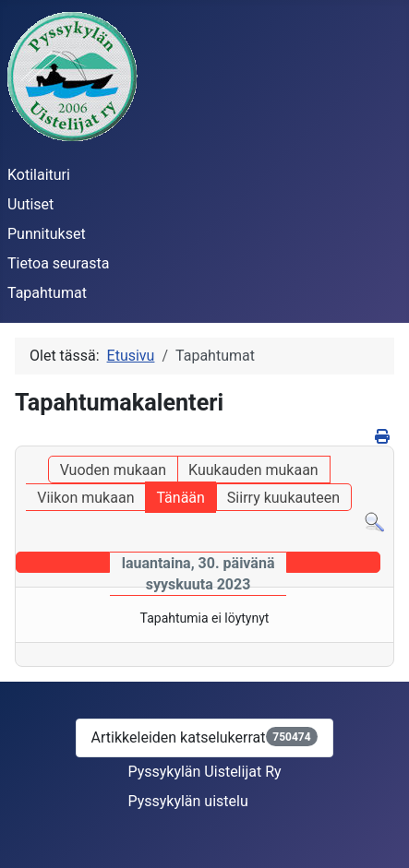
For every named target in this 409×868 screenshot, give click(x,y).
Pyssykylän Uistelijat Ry (204, 772)
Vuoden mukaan (113, 470)
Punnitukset (47, 234)
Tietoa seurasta (58, 263)
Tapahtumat (47, 293)
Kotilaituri (39, 175)
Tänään (180, 498)
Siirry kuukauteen (283, 498)
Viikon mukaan (85, 498)
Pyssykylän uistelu (187, 801)
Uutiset (30, 204)
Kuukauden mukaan (253, 470)
